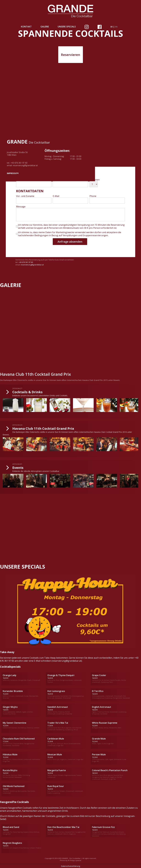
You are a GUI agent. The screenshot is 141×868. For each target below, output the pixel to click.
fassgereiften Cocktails (20, 808)
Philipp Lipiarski (75, 860)
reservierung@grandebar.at (25, 165)
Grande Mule (99, 739)
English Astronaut (102, 707)
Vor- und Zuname (25, 196)
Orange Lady (10, 675)
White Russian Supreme (105, 723)
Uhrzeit (57, 180)
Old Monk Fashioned (14, 786)
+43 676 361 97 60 (19, 163)
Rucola (7, 770)
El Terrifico (98, 691)
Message (21, 207)
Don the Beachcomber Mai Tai (63, 827)
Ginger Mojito (10, 707)
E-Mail (56, 196)
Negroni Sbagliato (12, 843)
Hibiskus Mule (10, 754)
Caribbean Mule (56, 739)
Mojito (14, 770)
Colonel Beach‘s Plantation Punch (110, 770)
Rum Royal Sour (56, 786)
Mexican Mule (55, 754)
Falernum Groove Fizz (103, 827)
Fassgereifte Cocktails (14, 802)
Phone (93, 196)
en (116, 27)
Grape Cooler (99, 675)
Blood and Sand (11, 827)
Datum (20, 180)
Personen (95, 180)
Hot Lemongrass (56, 691)
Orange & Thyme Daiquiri (61, 675)
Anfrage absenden (70, 242)
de (111, 27)
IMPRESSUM (13, 173)
